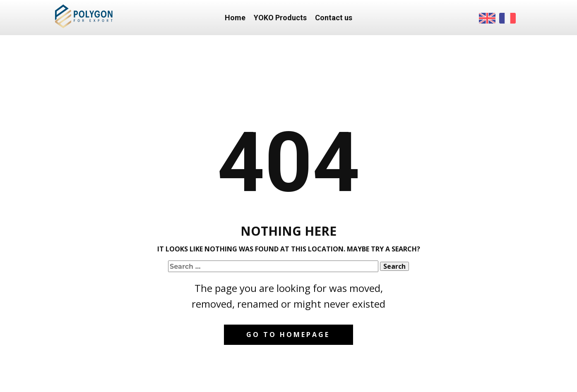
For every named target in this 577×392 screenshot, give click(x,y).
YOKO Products (280, 18)
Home (235, 18)
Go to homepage (288, 335)
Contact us (334, 18)
